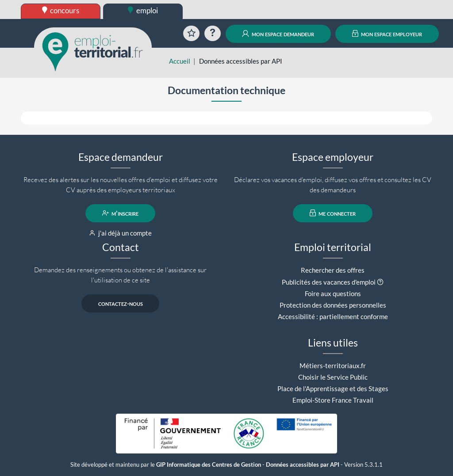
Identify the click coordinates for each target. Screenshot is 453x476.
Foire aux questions (333, 293)
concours (61, 10)
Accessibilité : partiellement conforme (333, 316)
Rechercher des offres (333, 270)
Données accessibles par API (303, 465)
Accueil (180, 61)
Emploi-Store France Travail (333, 400)
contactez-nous (121, 303)
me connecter (333, 213)
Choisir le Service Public (333, 377)
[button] (380, 282)
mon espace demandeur (278, 34)
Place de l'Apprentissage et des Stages (333, 388)
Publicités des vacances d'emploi (329, 282)
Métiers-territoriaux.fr (333, 366)
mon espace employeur (387, 34)
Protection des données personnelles (333, 305)
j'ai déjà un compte (121, 233)
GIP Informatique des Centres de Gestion (209, 465)
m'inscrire (121, 213)
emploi (143, 10)
